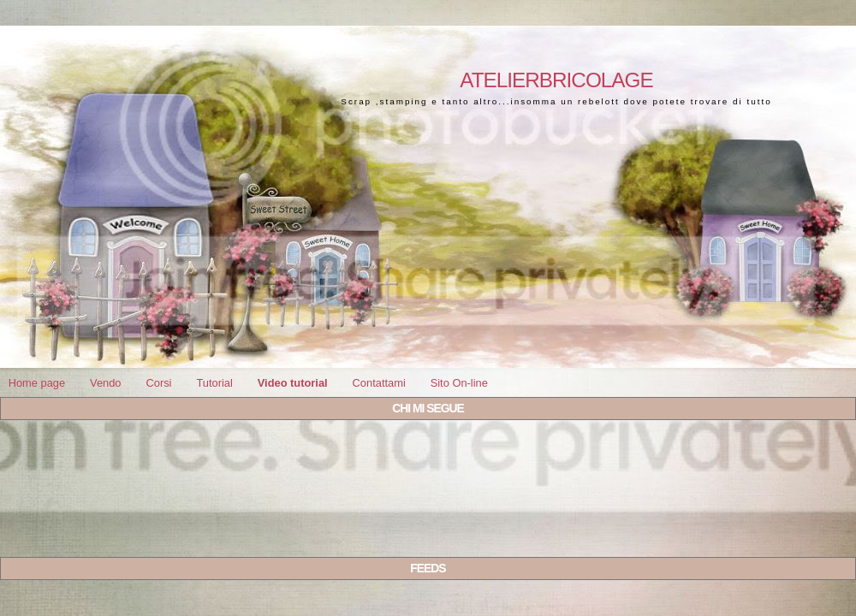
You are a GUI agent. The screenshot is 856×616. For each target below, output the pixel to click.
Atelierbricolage (556, 80)
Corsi (158, 383)
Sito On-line (459, 383)
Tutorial (214, 383)
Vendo (105, 383)
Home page (37, 383)
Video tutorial (293, 383)
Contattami (379, 383)
